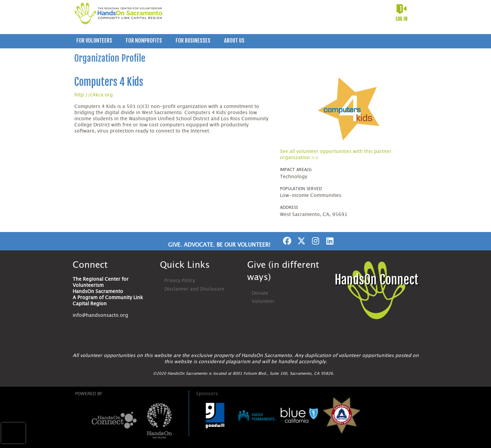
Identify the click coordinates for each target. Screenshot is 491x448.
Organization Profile (110, 58)
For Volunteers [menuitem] (94, 41)
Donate (260, 293)
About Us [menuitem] (234, 41)
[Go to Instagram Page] (315, 241)
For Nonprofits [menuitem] (144, 41)
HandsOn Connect (376, 280)
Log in (401, 19)
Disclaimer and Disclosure (194, 289)
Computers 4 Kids (109, 82)
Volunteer (263, 302)
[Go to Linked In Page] (329, 241)
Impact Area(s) (296, 170)
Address (289, 207)
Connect (90, 265)
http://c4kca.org (94, 95)
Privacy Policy (180, 281)
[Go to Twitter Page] (300, 241)
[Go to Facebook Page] (286, 241)
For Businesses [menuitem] (193, 41)
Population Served (301, 189)
